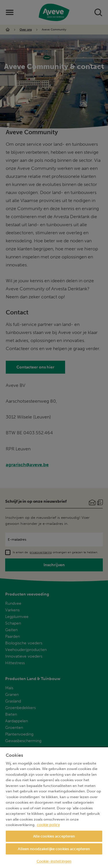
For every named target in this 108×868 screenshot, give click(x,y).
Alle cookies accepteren (54, 836)
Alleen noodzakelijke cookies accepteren (54, 849)
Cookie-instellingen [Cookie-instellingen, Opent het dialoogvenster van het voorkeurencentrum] (54, 861)
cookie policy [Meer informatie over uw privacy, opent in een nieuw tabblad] (48, 825)
